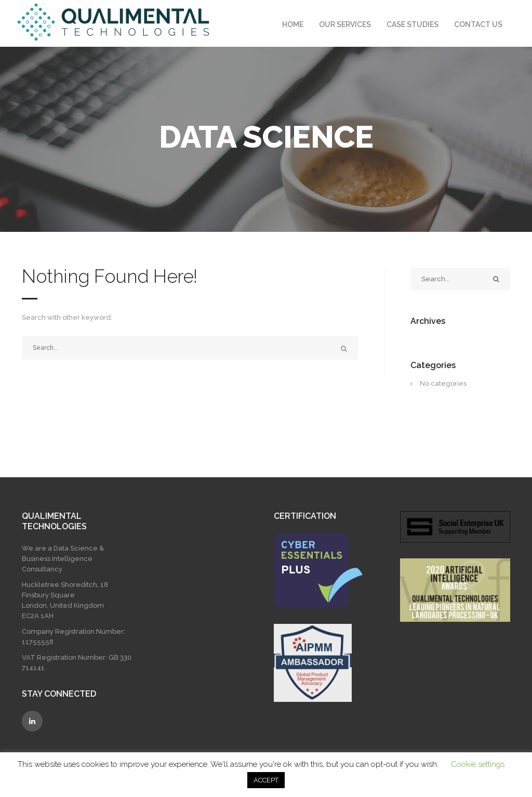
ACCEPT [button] (266, 780)
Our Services (345, 24)
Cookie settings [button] (478, 764)
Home (293, 24)
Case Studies (413, 24)
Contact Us (478, 24)
